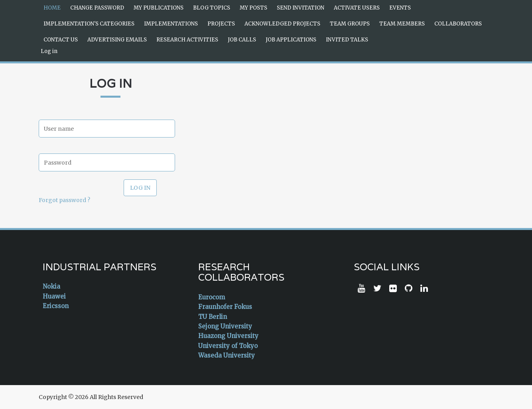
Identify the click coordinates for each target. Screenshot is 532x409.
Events (400, 8)
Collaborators (458, 24)
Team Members (402, 24)
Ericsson (56, 306)
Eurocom (212, 297)
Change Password (97, 8)
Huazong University (228, 336)
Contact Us (61, 40)
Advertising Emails (117, 40)
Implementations (171, 24)
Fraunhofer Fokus (225, 307)
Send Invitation (300, 8)
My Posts (253, 8)
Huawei (54, 296)
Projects (221, 24)
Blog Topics (212, 8)
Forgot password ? (64, 200)
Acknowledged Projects (282, 24)
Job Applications (291, 40)
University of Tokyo (228, 346)
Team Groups (350, 24)
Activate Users (357, 8)
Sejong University (225, 326)
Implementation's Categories (89, 24)
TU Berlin (213, 317)
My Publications (159, 8)
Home (52, 8)
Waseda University (227, 355)
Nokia (51, 286)
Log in (49, 51)
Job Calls (242, 40)
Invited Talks (347, 40)
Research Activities (187, 40)
